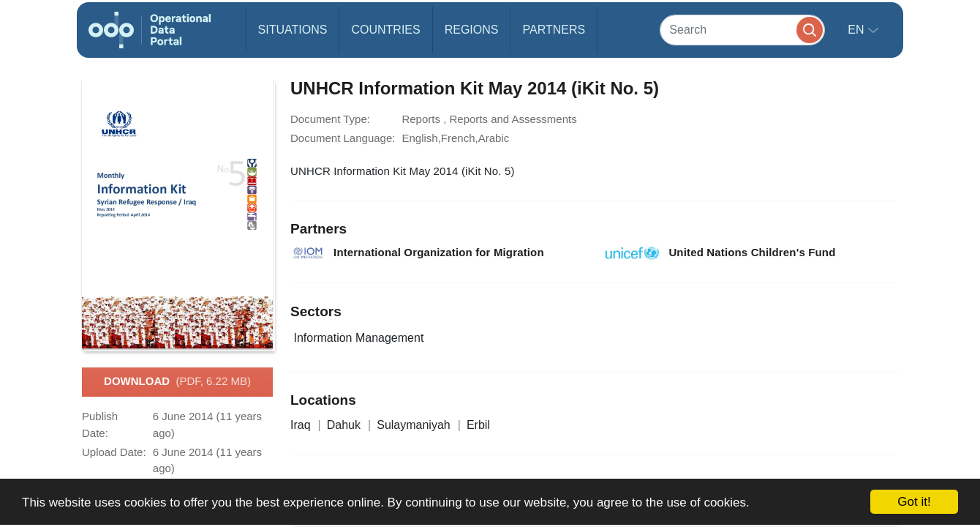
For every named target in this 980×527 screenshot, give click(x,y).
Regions (472, 30)
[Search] (742, 30)
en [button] (857, 30)
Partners (554, 30)
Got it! (914, 502)
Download (177, 382)
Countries (385, 30)
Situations (293, 30)
